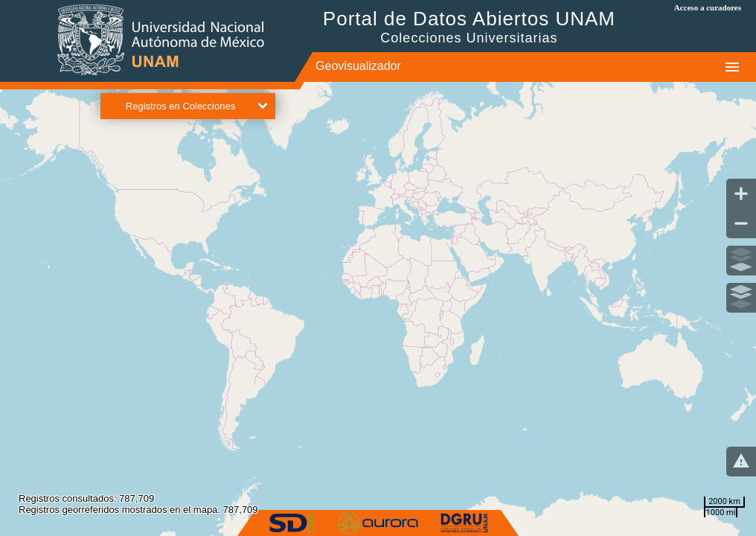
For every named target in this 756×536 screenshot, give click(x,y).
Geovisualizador (358, 66)
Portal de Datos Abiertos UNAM (469, 27)
